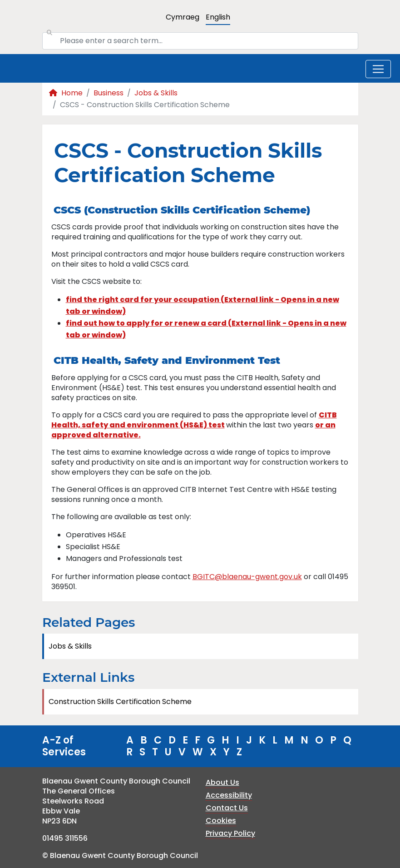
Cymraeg (183, 17)
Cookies (221, 821)
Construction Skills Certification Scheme (120, 702)
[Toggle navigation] (378, 69)
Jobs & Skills (156, 93)
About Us (222, 782)
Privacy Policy (230, 833)
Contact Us (227, 808)
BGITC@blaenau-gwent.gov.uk (247, 577)
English (218, 17)
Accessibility (229, 795)
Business (109, 93)
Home (66, 93)
